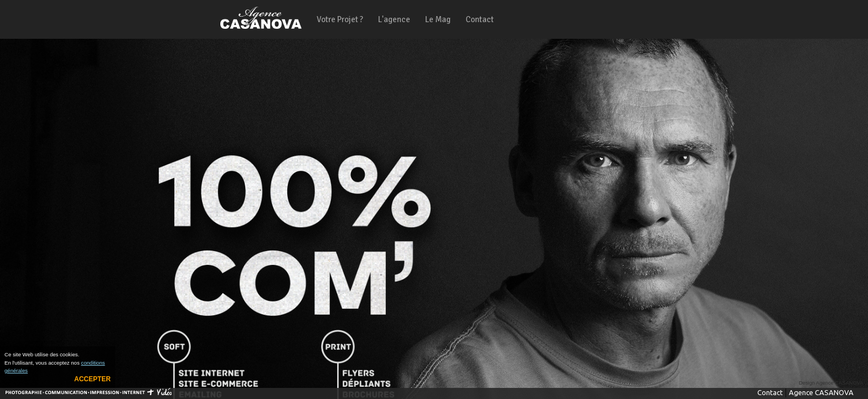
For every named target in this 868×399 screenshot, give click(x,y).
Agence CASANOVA (821, 392)
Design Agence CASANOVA (831, 383)
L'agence (394, 19)
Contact (480, 19)
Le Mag (438, 19)
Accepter (92, 379)
